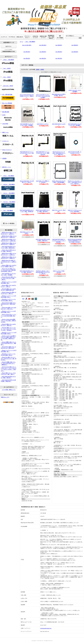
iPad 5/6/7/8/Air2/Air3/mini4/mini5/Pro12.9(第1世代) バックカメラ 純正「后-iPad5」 (75, 241)
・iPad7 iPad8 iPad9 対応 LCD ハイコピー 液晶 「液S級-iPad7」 (8, 247)
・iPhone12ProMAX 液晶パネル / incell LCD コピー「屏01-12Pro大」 (8, 304)
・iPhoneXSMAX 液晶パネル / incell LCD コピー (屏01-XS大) (8, 347)
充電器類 (9, 161)
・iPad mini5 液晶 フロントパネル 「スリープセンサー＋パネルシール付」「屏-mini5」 (8, 329)
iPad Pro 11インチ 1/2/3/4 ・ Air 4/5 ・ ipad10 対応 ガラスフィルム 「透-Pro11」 (75, 182)
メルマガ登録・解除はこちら (9, 390)
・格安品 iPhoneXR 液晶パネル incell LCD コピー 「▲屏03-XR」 (9, 240)
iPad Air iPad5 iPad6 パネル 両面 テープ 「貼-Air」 (27, 182)
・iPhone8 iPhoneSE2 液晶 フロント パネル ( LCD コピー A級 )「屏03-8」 (9, 278)
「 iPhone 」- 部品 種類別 (9, 62)
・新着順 (42, 69)
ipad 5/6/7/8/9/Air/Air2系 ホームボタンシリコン (75, 152)
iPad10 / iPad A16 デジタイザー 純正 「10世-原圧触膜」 (59, 182)
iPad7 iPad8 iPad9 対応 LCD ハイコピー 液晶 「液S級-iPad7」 (27, 211)
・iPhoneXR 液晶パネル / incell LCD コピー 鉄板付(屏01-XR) (8, 290)
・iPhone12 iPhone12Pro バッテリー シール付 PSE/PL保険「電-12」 (9, 316)
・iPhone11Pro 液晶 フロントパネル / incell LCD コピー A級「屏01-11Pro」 (9, 359)
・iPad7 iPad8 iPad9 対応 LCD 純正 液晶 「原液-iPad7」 (8, 381)
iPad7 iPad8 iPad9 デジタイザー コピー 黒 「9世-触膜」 (75, 125)
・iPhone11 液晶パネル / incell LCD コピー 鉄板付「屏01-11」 (9, 266)
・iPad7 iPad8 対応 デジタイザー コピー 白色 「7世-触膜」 (8, 274)
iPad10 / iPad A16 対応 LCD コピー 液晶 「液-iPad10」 (43, 211)
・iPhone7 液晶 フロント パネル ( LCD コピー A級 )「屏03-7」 (8, 374)
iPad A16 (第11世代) (27, 45)
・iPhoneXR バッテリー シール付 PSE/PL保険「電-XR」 (8, 354)
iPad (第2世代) (43, 58)
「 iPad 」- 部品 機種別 (9, 213)
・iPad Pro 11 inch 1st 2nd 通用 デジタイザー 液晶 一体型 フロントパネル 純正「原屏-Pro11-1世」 (8, 338)
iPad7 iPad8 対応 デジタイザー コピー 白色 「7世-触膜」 (27, 125)
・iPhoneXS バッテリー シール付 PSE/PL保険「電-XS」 (9, 333)
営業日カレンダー (5, 397)
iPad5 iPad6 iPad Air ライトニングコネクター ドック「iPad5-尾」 (27, 153)
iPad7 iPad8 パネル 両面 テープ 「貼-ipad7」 (43, 182)
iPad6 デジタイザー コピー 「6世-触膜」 (75, 91)
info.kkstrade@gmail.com (46, 628)
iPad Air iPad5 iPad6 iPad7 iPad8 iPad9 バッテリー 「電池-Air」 (27, 96)
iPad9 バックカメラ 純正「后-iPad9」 (59, 272)
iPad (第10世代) (43, 45)
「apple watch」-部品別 (9, 89)
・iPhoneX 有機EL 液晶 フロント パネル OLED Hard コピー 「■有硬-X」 (9, 343)
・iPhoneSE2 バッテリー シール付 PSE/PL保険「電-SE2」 (8, 300)
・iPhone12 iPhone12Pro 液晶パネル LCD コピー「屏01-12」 (9, 293)
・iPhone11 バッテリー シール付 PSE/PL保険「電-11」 (8, 296)
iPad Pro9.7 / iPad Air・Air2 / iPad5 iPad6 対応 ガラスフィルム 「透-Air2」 (43, 272)
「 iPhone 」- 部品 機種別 (9, 179)
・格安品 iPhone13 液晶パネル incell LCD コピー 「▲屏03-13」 (8, 258)
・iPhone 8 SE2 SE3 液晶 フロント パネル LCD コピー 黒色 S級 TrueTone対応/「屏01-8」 (8, 270)
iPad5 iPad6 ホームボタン (43, 124)
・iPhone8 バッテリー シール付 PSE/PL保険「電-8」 (9, 283)
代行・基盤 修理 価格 (9, 97)
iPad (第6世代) (43, 52)
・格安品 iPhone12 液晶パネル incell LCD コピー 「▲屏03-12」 (8, 254)
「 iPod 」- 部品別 (9, 80)
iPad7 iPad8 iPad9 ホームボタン (59, 125)
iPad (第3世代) (27, 58)
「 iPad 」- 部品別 (9, 71)
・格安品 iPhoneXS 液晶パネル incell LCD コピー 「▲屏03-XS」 (9, 237)
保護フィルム (9, 135)
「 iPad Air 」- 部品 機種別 (9, 196)
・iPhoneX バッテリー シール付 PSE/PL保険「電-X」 (8, 312)
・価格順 (37, 69)
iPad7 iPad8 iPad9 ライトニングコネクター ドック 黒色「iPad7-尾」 (43, 153)
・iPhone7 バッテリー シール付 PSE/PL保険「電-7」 (9, 351)
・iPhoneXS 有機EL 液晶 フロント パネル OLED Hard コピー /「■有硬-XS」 (8, 363)
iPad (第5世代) (59, 52)
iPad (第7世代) (27, 52)
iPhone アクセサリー (9, 153)
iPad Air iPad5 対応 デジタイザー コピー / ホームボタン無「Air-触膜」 (43, 96)
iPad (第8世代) (75, 45)
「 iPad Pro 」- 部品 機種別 (9, 187)
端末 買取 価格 (6, 112)
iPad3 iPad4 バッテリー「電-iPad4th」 (27, 233)
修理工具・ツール (9, 170)
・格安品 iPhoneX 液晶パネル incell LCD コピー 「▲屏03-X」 (9, 233)
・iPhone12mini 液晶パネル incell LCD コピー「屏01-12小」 (8, 308)
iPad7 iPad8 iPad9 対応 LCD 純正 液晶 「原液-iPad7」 (43, 240)
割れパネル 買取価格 (9, 106)
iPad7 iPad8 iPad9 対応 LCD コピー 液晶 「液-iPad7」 (27, 272)
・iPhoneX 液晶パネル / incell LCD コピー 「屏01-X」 (8, 286)
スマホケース (9, 144)
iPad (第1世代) (59, 58)
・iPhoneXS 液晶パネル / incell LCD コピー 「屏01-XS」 (8, 325)
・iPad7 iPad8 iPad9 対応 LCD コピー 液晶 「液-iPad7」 (8, 377)
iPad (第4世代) (75, 52)
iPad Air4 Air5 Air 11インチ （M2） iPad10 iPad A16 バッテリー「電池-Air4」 (59, 153)
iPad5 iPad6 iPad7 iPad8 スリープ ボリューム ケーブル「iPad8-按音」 (59, 241)
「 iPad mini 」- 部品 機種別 (9, 205)
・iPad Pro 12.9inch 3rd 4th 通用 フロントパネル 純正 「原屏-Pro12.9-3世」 (8, 321)
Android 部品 (9, 126)
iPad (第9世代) (59, 45)
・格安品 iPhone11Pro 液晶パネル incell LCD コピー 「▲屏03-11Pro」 (9, 262)
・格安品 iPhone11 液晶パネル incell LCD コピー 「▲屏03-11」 (8, 244)
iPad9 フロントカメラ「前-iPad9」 (59, 211)
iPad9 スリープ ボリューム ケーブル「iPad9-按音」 (75, 211)
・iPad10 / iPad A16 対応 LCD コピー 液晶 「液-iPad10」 (8, 251)
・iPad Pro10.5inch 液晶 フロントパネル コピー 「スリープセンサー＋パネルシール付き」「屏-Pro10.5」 (9, 369)
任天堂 (9, 118)
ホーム (21, 42)
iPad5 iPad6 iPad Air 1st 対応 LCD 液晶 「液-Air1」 (59, 95)
